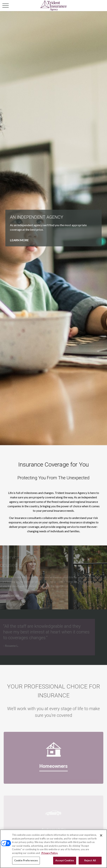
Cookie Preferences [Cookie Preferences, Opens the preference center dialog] (26, 860)
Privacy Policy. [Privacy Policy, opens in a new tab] (49, 853)
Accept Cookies (65, 860)
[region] (53, 849)
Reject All (90, 860)
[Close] (101, 835)
